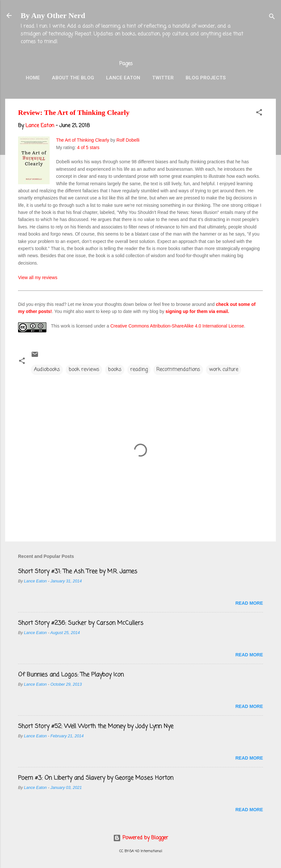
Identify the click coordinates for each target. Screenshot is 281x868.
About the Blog (73, 78)
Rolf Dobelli (128, 140)
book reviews (84, 370)
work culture (223, 370)
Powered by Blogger (141, 838)
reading (139, 370)
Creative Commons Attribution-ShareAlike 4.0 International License (177, 326)
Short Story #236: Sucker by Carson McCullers (81, 623)
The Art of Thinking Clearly (83, 140)
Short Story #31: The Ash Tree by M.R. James (78, 571)
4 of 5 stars (88, 147)
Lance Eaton (123, 78)
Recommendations (178, 370)
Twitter (163, 78)
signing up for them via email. (198, 311)
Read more (249, 603)
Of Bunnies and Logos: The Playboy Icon (71, 675)
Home (33, 78)
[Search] (272, 18)
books (115, 370)
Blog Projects (206, 78)
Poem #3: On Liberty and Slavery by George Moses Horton (96, 778)
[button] (259, 114)
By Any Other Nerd (53, 15)
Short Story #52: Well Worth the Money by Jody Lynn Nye (96, 726)
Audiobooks (47, 370)
